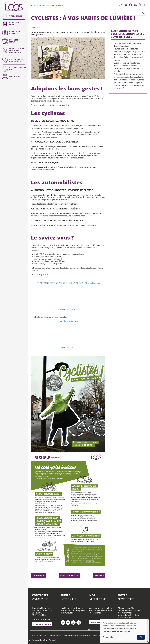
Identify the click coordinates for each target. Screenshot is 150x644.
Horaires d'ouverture (41, 619)
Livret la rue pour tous (68, 321)
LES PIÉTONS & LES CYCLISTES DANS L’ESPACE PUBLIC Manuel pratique (68, 283)
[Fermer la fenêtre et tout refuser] (146, 622)
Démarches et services (15, 24)
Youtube (73, 622)
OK (141, 637)
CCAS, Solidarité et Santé (18, 69)
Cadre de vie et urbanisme (16, 32)
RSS (78, 622)
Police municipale (17, 76)
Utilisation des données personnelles (76, 636)
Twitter (63, 622)
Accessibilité (53, 640)
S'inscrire (96, 622)
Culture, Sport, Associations (16, 60)
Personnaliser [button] (109, 637)
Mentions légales (55, 636)
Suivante (98, 575)
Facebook (68, 622)
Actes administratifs (39, 640)
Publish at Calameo (68, 309)
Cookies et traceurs (98, 636)
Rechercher (144, 13)
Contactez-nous (42, 624)
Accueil (34, 5)
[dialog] (124, 631)
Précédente (39, 575)
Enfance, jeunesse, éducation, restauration (17, 51)
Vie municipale (16, 16)
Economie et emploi (15, 41)
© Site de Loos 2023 (39, 636)
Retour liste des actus (69, 575)
